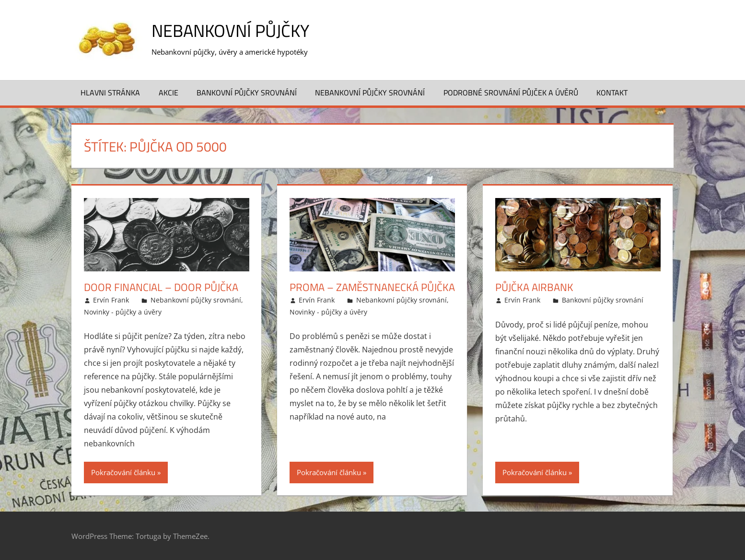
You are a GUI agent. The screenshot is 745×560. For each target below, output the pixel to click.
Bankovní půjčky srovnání (247, 93)
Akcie (169, 93)
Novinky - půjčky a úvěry (123, 312)
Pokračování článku (123, 472)
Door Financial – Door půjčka (161, 287)
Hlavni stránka (110, 93)
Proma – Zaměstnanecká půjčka (372, 287)
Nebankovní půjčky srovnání (370, 93)
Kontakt (612, 93)
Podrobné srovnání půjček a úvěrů (511, 93)
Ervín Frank (111, 300)
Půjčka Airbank (534, 287)
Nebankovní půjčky (230, 30)
